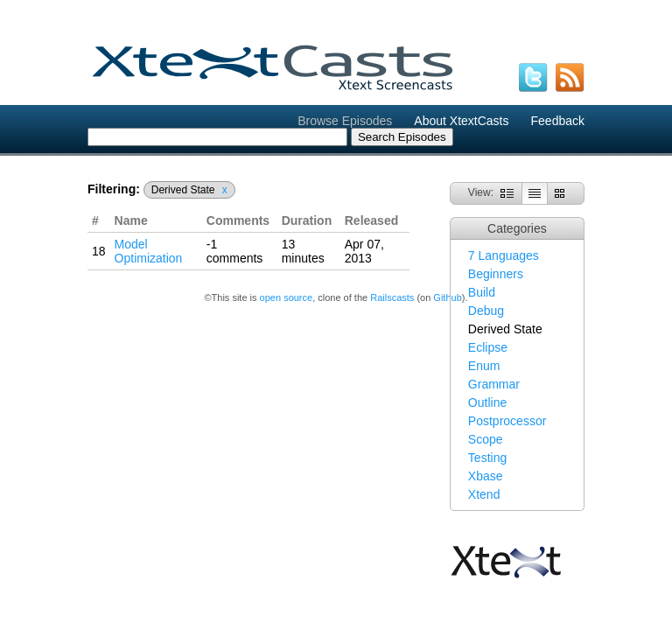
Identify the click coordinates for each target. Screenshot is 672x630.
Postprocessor (507, 421)
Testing (487, 458)
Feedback (558, 121)
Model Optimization (149, 251)
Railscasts (392, 297)
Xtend (484, 494)
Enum (484, 366)
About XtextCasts (461, 121)
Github (447, 297)
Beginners (496, 274)
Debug (486, 311)
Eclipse (488, 347)
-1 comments (235, 251)
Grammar (494, 384)
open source (287, 297)
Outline (487, 402)
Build (482, 292)
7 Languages (504, 255)
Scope (486, 439)
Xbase (486, 476)
